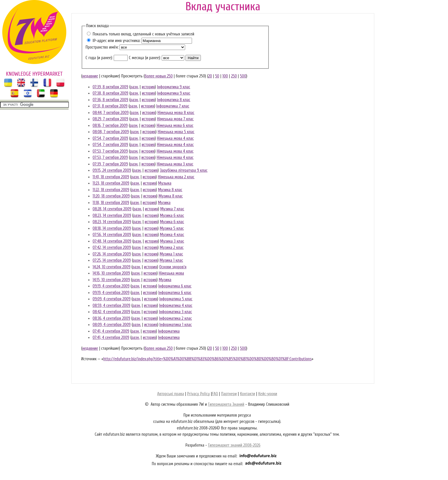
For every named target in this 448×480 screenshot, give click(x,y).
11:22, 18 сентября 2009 (111, 190)
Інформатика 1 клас (176, 325)
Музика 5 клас (172, 228)
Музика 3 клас (172, 241)
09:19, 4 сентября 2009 (111, 286)
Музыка (165, 183)
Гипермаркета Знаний (226, 404)
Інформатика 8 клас (174, 100)
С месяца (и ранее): (145, 58)
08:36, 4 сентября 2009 (111, 318)
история (148, 87)
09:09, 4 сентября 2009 (112, 299)
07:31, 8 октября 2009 (110, 106)
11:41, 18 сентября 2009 (111, 177)
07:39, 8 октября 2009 (110, 87)
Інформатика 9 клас (173, 87)
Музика (164, 203)
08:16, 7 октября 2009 (110, 126)
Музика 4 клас (172, 235)
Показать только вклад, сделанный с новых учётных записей (143, 34)
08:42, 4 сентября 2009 (111, 312)
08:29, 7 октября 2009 (110, 119)
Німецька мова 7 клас (175, 119)
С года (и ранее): (99, 58)
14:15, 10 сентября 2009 (111, 280)
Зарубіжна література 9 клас (184, 170)
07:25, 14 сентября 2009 (112, 260)
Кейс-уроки (268, 394)
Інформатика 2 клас (175, 318)
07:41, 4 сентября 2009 (111, 331)
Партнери (229, 394)
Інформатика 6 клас (175, 286)
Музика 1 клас (171, 254)
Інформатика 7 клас (173, 106)
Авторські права (171, 394)
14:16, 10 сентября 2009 (111, 273)
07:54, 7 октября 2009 (110, 138)
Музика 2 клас (172, 248)
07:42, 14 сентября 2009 (112, 248)
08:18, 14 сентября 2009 (112, 228)
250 (234, 76)
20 (210, 76)
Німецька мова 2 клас (176, 177)
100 (225, 76)
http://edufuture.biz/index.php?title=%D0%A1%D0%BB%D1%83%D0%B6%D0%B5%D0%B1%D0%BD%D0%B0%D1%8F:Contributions (207, 359)
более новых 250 (159, 76)
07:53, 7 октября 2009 (110, 151)
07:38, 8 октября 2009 (110, 93)
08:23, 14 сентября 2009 (112, 216)
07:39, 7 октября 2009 (110, 164)
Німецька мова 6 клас (175, 126)
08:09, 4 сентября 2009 (112, 325)
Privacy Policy (198, 394)
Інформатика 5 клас (176, 299)
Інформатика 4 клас (176, 306)
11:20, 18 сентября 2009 (111, 196)
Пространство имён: (102, 47)
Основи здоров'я (173, 267)
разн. (134, 87)
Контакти (248, 394)
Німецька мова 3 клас (175, 164)
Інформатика (169, 331)
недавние (90, 76)
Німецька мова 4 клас (175, 138)
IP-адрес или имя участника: (116, 41)
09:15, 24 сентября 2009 (112, 170)
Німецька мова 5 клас (176, 132)
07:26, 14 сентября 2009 (112, 254)
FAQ (215, 394)
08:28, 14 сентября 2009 (112, 209)
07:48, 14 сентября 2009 (112, 241)
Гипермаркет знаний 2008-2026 (234, 445)
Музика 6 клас (172, 216)
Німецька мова (171, 273)
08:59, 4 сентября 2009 (111, 306)
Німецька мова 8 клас (176, 113)
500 (243, 76)
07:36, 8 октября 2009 (110, 100)
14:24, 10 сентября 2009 (111, 267)
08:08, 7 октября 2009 (111, 132)
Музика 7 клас (172, 209)
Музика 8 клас (170, 190)
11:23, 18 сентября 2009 (111, 183)
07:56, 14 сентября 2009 (112, 235)
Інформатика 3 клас (175, 312)
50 (217, 76)
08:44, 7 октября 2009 (111, 113)
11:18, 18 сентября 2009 (111, 203)
